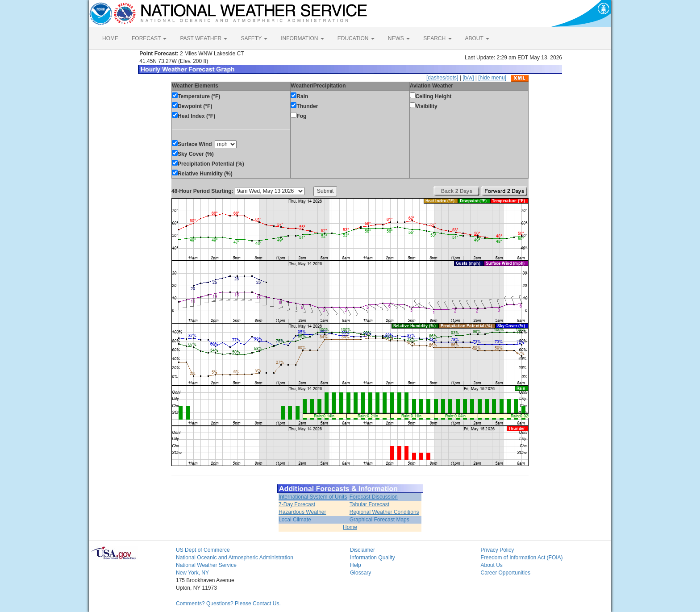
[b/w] (468, 78)
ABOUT (477, 38)
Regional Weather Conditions (384, 512)
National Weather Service (206, 565)
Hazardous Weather (302, 512)
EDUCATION (356, 38)
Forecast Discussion (374, 497)
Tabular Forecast (369, 504)
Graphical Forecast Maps (379, 520)
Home (350, 527)
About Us (492, 565)
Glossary (360, 573)
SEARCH (437, 38)
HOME (110, 38)
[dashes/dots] (442, 78)
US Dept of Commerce (203, 550)
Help (356, 565)
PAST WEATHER (204, 38)
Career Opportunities (506, 573)
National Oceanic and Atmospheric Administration (235, 558)
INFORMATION (302, 38)
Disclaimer (362, 550)
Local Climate (295, 520)
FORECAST (149, 38)
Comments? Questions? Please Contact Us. (228, 604)
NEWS (399, 38)
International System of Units (313, 497)
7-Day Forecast (297, 504)
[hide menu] (492, 78)
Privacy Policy (498, 550)
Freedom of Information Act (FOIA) (522, 558)
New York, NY (192, 573)
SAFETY (254, 38)
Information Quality (373, 558)
